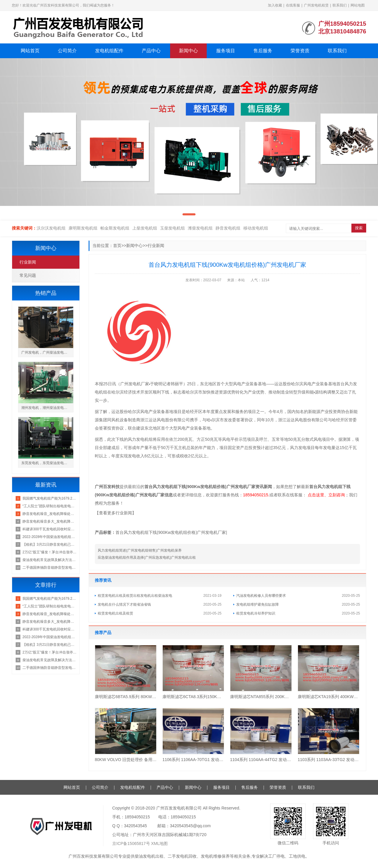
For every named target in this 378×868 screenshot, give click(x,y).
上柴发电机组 (145, 228)
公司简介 (67, 51)
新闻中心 (188, 51)
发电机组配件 (109, 51)
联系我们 (340, 5)
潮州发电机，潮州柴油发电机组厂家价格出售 (47, 408)
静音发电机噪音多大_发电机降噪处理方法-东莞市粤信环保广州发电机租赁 (49, 521)
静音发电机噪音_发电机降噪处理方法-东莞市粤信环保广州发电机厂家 (49, 514)
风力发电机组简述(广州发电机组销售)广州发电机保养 (140, 550)
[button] (189, 214)
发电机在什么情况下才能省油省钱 (124, 604)
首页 (117, 246)
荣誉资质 (300, 51)
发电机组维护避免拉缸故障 (258, 604)
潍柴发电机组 (200, 228)
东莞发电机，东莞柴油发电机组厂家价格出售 (47, 463)
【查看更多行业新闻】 (115, 513)
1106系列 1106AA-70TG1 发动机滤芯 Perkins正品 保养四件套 (193, 760)
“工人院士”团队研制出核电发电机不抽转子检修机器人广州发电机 (49, 506)
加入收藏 (275, 5)
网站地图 (358, 5)
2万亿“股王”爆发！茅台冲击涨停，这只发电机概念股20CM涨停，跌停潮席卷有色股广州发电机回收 (49, 552)
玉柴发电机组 (172, 228)
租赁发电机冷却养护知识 (256, 613)
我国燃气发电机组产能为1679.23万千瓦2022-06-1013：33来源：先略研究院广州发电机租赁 (49, 498)
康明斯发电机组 (83, 228)
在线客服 (293, 5)
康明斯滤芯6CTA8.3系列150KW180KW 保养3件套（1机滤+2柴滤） (193, 697)
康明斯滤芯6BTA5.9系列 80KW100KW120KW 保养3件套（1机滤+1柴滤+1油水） (126, 697)
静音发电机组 (228, 228)
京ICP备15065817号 (131, 843)
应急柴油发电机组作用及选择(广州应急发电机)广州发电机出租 (147, 557)
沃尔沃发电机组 (51, 228)
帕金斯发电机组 (115, 228)
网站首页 (30, 51)
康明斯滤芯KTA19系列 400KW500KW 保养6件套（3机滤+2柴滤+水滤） (329, 697)
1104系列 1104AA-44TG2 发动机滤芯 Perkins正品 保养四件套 (261, 760)
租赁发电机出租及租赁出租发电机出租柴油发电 (135, 596)
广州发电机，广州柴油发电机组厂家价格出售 (47, 352)
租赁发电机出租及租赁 (115, 613)
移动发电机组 (256, 228)
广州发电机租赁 (316, 5)
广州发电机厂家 (135, 384)
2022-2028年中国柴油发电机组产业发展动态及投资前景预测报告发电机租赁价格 (49, 537)
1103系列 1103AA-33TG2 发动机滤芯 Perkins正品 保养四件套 (329, 760)
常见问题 (28, 275)
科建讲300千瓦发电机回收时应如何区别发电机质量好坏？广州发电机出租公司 (49, 529)
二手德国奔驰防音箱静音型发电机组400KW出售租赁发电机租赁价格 (49, 568)
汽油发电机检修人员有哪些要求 (261, 596)
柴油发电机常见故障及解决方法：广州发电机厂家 (49, 560)
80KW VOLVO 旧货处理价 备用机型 (126, 760)
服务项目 (226, 51)
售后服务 (263, 51)
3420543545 (136, 826)
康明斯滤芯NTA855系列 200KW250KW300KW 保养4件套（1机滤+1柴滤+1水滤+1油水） (261, 697)
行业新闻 (156, 246)
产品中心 (151, 51)
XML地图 (160, 843)
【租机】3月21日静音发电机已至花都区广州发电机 (49, 544)
